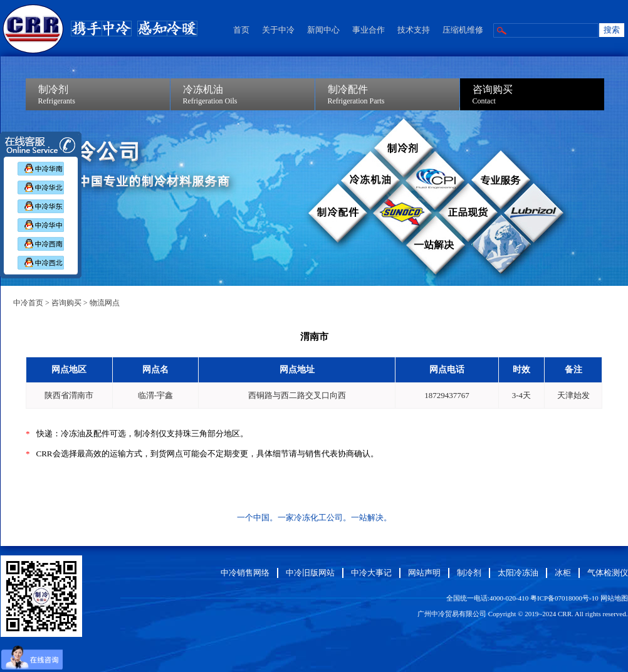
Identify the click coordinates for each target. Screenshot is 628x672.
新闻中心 (323, 30)
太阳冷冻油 (518, 573)
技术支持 (414, 30)
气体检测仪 (608, 573)
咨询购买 (66, 303)
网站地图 (614, 598)
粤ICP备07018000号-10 (564, 598)
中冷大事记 (371, 573)
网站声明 (424, 573)
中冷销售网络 (245, 573)
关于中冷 (278, 30)
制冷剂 (469, 573)
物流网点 (105, 303)
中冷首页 (28, 303)
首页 (241, 30)
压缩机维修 (463, 30)
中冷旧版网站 (310, 573)
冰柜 (563, 573)
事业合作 (369, 30)
